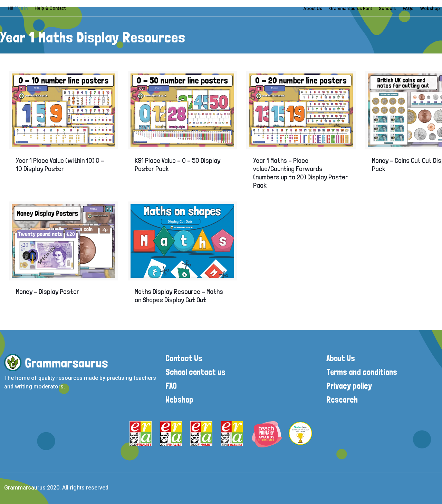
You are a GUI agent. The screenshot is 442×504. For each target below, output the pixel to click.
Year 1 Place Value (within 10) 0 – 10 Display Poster (60, 165)
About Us (313, 8)
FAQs (408, 8)
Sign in (21, 8)
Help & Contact (50, 8)
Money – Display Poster (47, 291)
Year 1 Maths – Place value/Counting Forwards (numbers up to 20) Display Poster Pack (300, 173)
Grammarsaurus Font (350, 8)
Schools (387, 8)
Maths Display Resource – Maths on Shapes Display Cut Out (179, 296)
